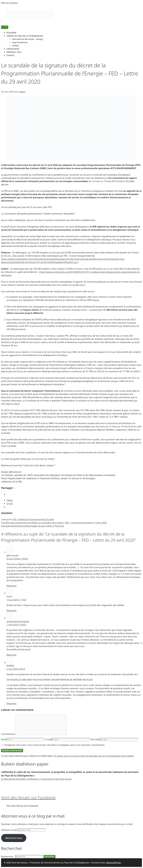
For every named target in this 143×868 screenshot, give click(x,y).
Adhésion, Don (14, 52)
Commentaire (8, 734)
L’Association (13, 49)
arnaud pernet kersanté (18, 621)
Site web (95, 739)
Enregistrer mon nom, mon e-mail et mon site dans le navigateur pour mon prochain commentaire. (55, 745)
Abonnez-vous (14, 838)
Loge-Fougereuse (20, 42)
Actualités (11, 33)
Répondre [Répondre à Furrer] (11, 611)
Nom (4, 739)
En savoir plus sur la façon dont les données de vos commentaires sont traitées (94, 756)
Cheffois (16, 46)
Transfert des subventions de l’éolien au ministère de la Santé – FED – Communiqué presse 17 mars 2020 (54, 523)
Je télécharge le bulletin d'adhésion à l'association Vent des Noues (36, 779)
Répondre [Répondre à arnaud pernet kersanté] (11, 655)
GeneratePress (114, 863)
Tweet (10, 500)
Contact (10, 55)
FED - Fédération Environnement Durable (33, 519)
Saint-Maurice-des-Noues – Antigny (27, 39)
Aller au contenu (9, 3)
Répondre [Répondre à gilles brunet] (11, 586)
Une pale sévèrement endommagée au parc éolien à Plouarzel (33, 526)
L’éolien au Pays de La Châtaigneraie (25, 36)
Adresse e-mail (9, 830)
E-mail (48, 739)
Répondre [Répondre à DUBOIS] (11, 704)
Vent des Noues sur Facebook (28, 797)
